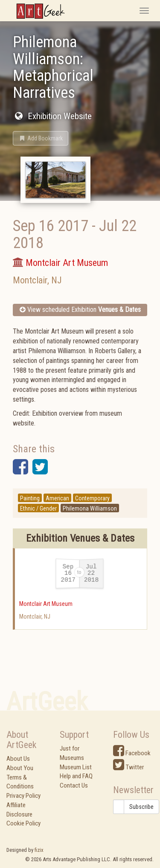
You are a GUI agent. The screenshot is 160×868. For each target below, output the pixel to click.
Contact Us (74, 785)
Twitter (128, 767)
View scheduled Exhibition (80, 310)
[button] (41, 138)
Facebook (132, 753)
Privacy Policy (23, 796)
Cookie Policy (23, 823)
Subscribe (141, 807)
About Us (18, 759)
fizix (39, 850)
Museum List (76, 767)
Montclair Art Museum (46, 604)
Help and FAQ (76, 776)
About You (20, 768)
